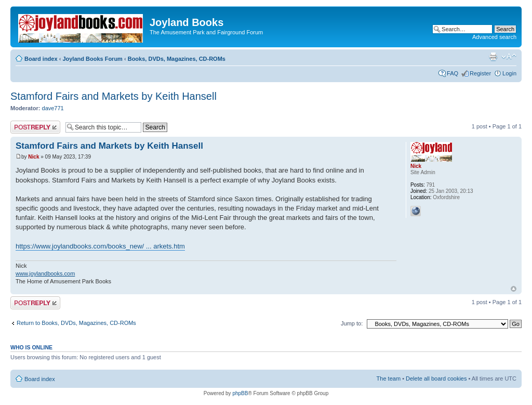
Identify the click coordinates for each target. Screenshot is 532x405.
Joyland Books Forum (92, 59)
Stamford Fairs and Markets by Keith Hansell (114, 96)
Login (509, 73)
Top (514, 289)
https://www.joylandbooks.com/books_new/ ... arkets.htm (100, 246)
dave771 (53, 108)
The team (389, 378)
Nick (34, 157)
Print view (493, 57)
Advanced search (494, 37)
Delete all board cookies (436, 378)
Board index (41, 59)
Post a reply (35, 127)
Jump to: (352, 323)
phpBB (240, 393)
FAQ (453, 73)
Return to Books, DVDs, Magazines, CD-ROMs (76, 323)
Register (480, 73)
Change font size (509, 57)
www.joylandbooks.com (45, 273)
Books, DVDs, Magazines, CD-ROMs (177, 59)
